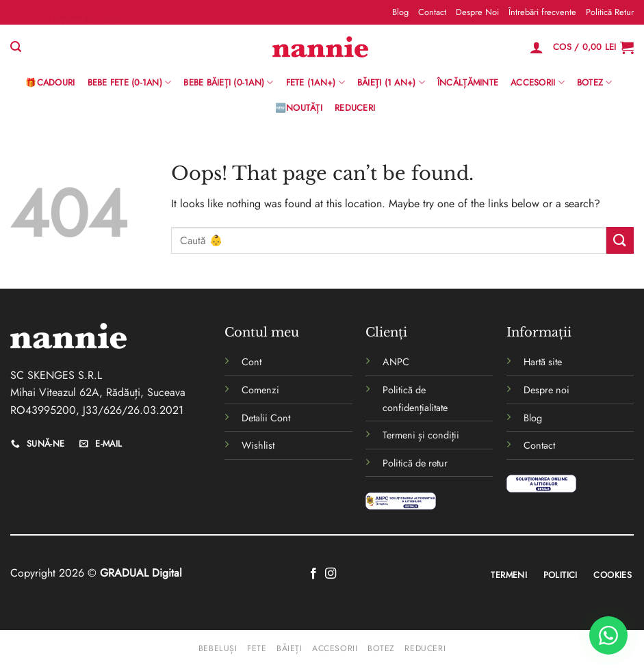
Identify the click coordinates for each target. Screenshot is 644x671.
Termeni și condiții (421, 435)
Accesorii (538, 83)
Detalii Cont (266, 418)
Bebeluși (218, 648)
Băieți (289, 648)
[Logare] (537, 47)
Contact (432, 12)
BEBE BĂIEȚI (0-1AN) (228, 83)
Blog (400, 12)
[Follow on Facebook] (313, 574)
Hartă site (543, 362)
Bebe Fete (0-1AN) (130, 83)
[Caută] (16, 47)
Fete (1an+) (315, 83)
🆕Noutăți (299, 108)
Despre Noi (477, 12)
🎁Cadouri (50, 82)
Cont (252, 362)
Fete (257, 648)
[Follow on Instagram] (331, 574)
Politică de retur (415, 463)
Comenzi (260, 390)
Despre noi (546, 390)
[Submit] (620, 240)
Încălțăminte (468, 82)
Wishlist (258, 445)
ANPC (396, 362)
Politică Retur (610, 12)
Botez (595, 83)
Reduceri (355, 108)
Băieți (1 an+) (391, 83)
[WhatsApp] (608, 635)
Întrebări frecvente (542, 12)
